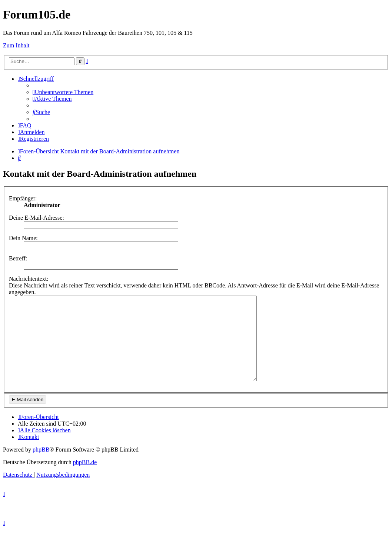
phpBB (41, 466)
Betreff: (18, 258)
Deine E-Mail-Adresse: (36, 218)
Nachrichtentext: (29, 279)
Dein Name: (23, 238)
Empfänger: (23, 198)
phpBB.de (85, 479)
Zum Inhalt (16, 45)
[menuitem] (63, 92)
